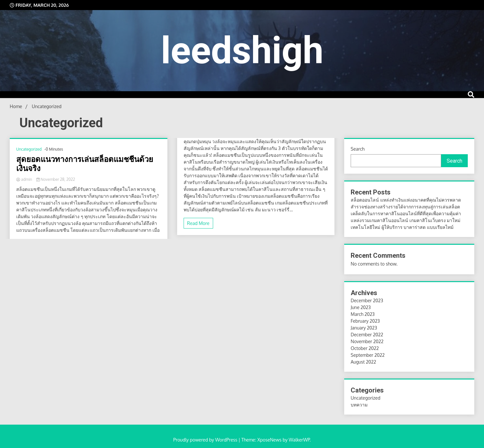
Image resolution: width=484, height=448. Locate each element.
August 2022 (363, 362)
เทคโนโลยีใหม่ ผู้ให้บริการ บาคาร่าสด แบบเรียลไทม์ (402, 227)
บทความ (359, 405)
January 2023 (364, 328)
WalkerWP (299, 440)
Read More (198, 223)
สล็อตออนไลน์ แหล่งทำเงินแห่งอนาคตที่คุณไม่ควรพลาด (406, 200)
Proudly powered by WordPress (206, 440)
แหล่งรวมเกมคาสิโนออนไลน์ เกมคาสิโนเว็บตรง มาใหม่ (405, 220)
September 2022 (368, 355)
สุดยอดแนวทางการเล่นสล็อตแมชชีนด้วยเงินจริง (85, 164)
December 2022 (367, 335)
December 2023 (367, 300)
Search (358, 149)
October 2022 (365, 348)
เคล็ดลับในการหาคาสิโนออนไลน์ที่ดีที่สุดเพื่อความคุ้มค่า (406, 213)
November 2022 (367, 341)
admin (25, 179)
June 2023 (361, 307)
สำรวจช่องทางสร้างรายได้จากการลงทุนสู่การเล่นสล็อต (405, 207)
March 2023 (363, 314)
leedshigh (242, 50)
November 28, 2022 (56, 179)
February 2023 (365, 321)
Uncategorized (29, 149)
